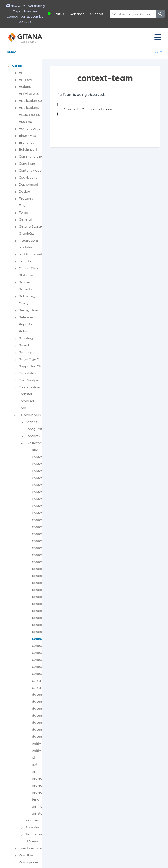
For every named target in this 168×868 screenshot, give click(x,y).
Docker (24, 191)
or (34, 771)
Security (25, 352)
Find (22, 205)
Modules (26, 247)
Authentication (31, 128)
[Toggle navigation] (158, 37)
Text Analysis (29, 380)
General (25, 219)
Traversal (26, 401)
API (22, 72)
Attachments (29, 114)
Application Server (33, 100)
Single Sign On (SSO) (35, 359)
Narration (27, 261)
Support (97, 14)
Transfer (26, 394)
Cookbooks (28, 177)
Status (59, 14)
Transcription (29, 387)
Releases (77, 14)
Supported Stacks (33, 366)
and (35, 450)
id (33, 757)
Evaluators (34, 443)
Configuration (36, 429)
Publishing (27, 296)
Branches (26, 142)
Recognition (28, 310)
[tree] (23, 465)
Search (24, 345)
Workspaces (29, 862)
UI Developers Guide (35, 415)
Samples (32, 827)
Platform (26, 275)
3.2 (157, 52)
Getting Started (31, 226)
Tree (22, 408)
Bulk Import (28, 149)
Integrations (29, 240)
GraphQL (26, 233)
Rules (23, 331)
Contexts (33, 436)
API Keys (26, 79)
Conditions (27, 163)
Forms (24, 212)
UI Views (32, 841)
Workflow (26, 855)
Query (24, 303)
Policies (25, 282)
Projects (25, 289)
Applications (29, 107)
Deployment (29, 184)
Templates (27, 373)
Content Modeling (33, 170)
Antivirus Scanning (33, 93)
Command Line (31, 156)
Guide (11, 52)
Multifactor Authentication (40, 254)
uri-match (40, 806)
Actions (25, 86)
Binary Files (28, 135)
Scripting (26, 338)
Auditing (25, 121)
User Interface (30, 848)
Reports (25, 324)
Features (26, 198)
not (35, 764)
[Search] (133, 14)
